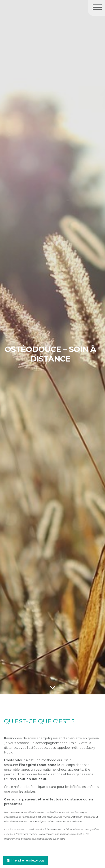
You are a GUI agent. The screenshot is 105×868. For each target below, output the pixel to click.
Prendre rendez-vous (26, 860)
